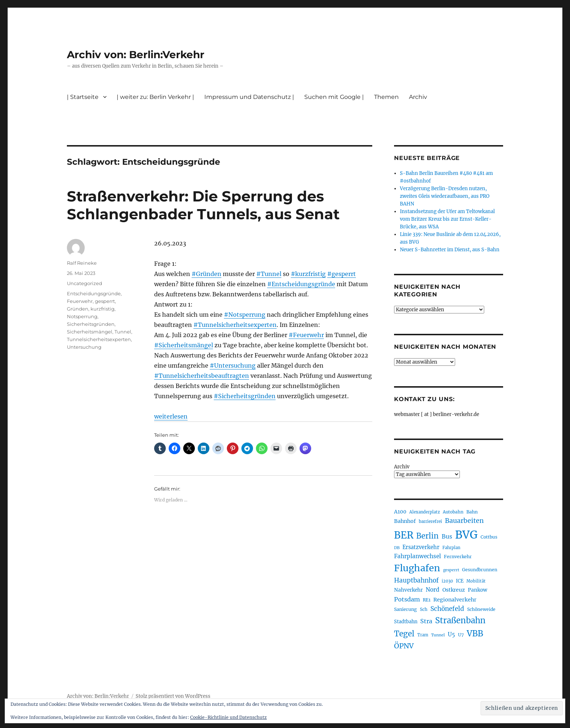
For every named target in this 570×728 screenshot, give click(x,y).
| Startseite (83, 97)
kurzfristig (103, 309)
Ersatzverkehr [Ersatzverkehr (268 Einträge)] (421, 547)
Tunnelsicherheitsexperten (99, 339)
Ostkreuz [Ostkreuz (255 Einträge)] (454, 590)
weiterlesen (171, 416)
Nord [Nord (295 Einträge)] (433, 590)
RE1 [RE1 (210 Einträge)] (427, 600)
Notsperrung (82, 316)
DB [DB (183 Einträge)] (397, 548)
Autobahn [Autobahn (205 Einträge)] (453, 512)
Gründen (78, 309)
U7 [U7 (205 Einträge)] (461, 635)
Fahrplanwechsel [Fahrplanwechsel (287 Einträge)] (418, 556)
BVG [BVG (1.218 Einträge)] (466, 535)
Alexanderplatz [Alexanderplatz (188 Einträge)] (425, 512)
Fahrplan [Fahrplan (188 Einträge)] (451, 548)
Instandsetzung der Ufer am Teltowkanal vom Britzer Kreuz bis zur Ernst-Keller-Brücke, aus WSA (447, 219)
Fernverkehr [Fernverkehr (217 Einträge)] (458, 557)
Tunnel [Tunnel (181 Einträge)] (438, 635)
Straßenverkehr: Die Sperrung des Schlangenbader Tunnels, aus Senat (203, 205)
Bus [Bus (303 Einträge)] (447, 537)
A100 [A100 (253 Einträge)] (400, 512)
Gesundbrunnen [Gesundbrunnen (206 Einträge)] (480, 570)
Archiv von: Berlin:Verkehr (136, 55)
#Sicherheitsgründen (245, 396)
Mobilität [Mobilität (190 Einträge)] (476, 581)
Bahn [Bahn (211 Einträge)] (472, 512)
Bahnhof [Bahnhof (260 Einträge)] (405, 521)
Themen (386, 97)
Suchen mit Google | (334, 97)
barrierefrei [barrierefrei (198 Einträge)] (430, 521)
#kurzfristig (308, 274)
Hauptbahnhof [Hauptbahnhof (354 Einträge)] (416, 580)
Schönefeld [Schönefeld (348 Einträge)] (447, 609)
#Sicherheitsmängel (184, 345)
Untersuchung (84, 347)
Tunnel (123, 332)
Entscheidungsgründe (94, 293)
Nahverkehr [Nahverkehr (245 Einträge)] (408, 590)
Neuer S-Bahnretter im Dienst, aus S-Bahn (450, 250)
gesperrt (105, 301)
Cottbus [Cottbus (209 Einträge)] (489, 537)
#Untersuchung (233, 365)
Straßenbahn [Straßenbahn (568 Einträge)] (460, 620)
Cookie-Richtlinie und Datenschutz (228, 717)
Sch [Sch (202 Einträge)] (424, 609)
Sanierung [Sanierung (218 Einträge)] (406, 609)
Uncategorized (85, 283)
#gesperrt (342, 274)
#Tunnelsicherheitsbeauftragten (202, 376)
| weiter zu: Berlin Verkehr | (155, 97)
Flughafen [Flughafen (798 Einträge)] (417, 568)
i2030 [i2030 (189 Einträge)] (447, 581)
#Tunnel (269, 274)
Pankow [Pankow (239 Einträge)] (477, 590)
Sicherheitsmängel (90, 332)
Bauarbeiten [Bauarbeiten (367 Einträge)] (464, 521)
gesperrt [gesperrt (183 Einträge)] (451, 570)
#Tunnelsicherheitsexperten (235, 325)
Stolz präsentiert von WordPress (173, 696)
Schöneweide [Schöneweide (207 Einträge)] (481, 609)
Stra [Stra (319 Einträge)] (426, 621)
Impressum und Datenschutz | (249, 97)
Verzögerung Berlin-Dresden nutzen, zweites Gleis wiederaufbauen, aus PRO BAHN (445, 196)
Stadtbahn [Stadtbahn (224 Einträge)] (406, 622)
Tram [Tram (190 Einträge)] (423, 635)
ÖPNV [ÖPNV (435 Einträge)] (404, 646)
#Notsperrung (245, 315)
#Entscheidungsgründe (301, 284)
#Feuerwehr (306, 335)
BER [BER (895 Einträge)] (404, 535)
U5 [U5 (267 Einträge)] (451, 635)
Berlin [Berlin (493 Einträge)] (427, 536)
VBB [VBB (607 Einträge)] (475, 633)
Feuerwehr (80, 301)
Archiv (418, 97)
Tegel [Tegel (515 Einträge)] (404, 634)
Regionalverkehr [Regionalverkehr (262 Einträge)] (455, 600)
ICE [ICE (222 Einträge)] (460, 581)
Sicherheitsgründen (91, 324)
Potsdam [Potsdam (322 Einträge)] (407, 599)
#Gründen (206, 274)
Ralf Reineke (82, 263)
